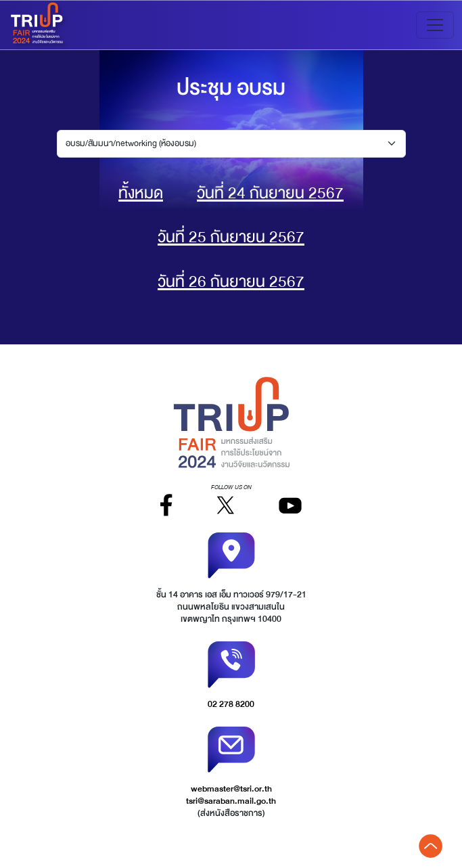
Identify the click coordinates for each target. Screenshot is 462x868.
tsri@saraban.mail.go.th (231, 801)
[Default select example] (231, 144)
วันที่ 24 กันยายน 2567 (270, 193)
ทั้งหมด (141, 193)
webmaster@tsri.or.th (231, 789)
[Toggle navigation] (435, 25)
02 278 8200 (231, 704)
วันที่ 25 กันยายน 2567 (231, 237)
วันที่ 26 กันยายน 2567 (231, 282)
